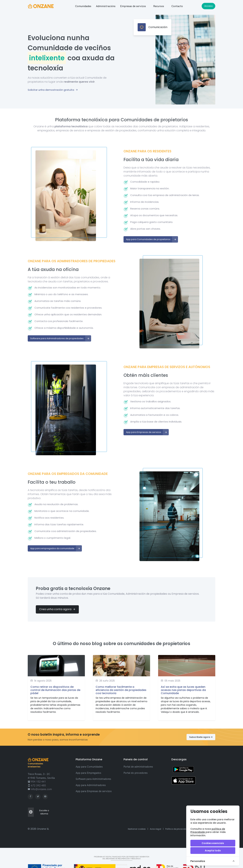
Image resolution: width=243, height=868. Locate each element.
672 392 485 (38, 785)
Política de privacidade (177, 829)
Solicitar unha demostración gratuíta (53, 90)
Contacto (177, 6)
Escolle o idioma (38, 812)
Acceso (209, 6)
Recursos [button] (159, 6)
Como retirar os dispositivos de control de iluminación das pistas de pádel (55, 690)
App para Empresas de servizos (147, 432)
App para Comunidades (89, 767)
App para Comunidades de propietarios (152, 239)
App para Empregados (88, 773)
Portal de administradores (138, 767)
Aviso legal (156, 829)
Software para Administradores (93, 779)
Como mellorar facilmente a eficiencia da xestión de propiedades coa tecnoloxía (121, 690)
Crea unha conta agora (57, 609)
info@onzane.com (41, 789)
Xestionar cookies (137, 829)
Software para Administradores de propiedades (61, 338)
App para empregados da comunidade (56, 548)
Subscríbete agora (201, 737)
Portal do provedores (136, 773)
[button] (83, 6)
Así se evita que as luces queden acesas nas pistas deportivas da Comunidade (183, 690)
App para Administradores (91, 785)
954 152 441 (38, 782)
